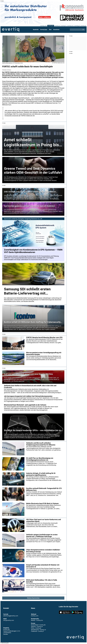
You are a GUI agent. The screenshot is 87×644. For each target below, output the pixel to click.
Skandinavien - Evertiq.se (38, 630)
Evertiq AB (11, 30)
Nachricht (36, 30)
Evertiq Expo (44, 30)
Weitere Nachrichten (33, 598)
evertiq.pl (77, 26)
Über (50, 30)
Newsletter (56, 30)
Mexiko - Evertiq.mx (37, 620)
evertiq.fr (64, 26)
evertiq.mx (70, 26)
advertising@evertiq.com (11, 616)
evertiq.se (83, 26)
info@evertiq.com (9, 620)
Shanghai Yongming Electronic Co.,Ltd (30, 219)
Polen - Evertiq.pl (36, 628)
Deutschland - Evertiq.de (38, 625)
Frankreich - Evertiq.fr (37, 631)
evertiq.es (57, 26)
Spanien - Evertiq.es (37, 626)
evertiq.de (51, 26)
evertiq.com (43, 26)
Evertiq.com (35, 616)
